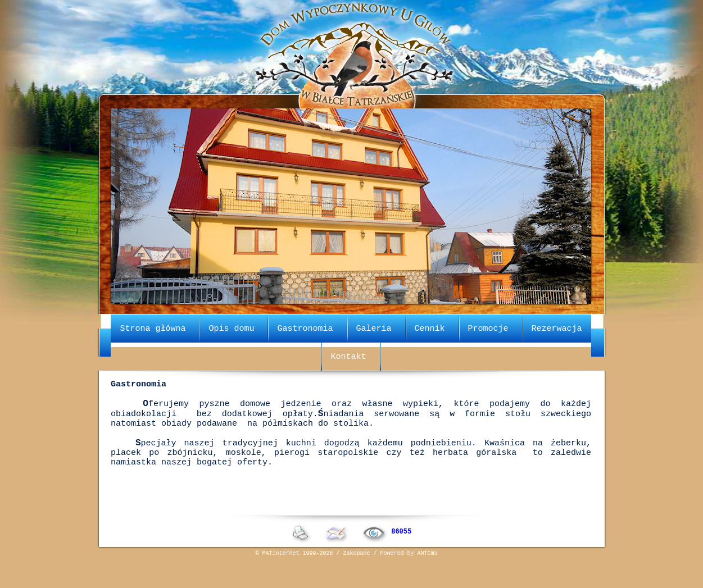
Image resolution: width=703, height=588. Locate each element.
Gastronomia (305, 327)
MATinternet (281, 580)
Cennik (430, 327)
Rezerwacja (557, 327)
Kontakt (348, 355)
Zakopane (357, 580)
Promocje (488, 327)
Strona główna (153, 327)
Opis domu (231, 327)
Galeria (373, 327)
